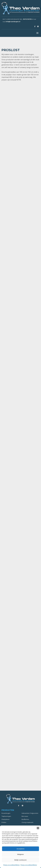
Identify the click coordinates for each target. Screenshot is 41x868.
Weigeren (21, 854)
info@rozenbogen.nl (13, 22)
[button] (38, 828)
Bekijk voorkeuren (20, 860)
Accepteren (21, 849)
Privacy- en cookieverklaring (11, 865)
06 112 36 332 (27, 19)
